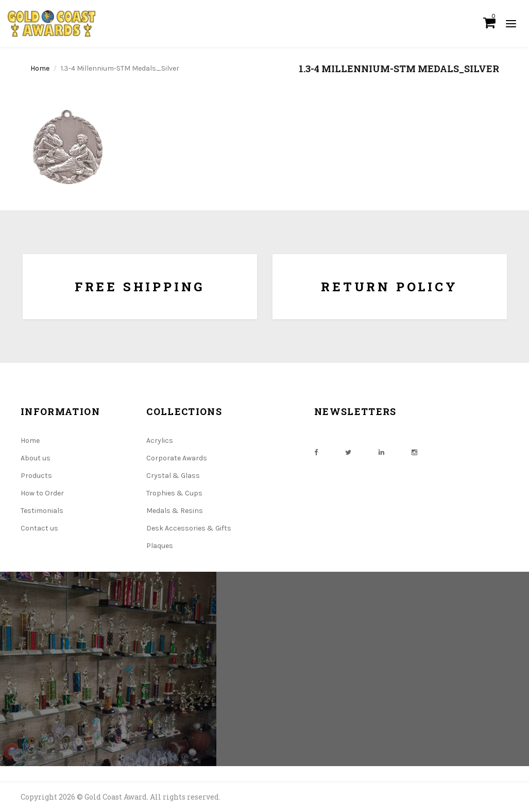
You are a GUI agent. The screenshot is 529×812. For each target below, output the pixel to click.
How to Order (42, 493)
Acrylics (160, 441)
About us (36, 458)
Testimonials (42, 511)
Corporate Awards (177, 458)
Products (36, 476)
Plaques (160, 546)
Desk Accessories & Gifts (189, 528)
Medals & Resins (175, 511)
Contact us (39, 528)
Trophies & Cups (174, 493)
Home (40, 68)
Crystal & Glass (173, 476)
